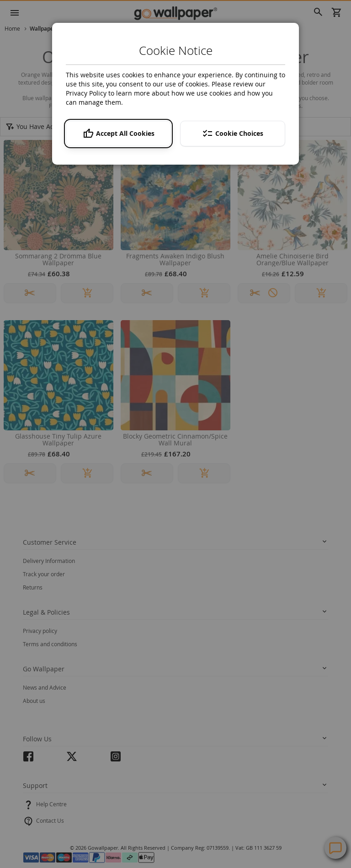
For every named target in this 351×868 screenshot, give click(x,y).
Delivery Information (49, 561)
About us (34, 701)
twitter (72, 759)
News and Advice (45, 687)
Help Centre (51, 804)
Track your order (44, 574)
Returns (33, 587)
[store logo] (175, 13)
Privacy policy (40, 631)
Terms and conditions (50, 644)
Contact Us (50, 820)
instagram (116, 759)
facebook (28, 759)
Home (13, 28)
